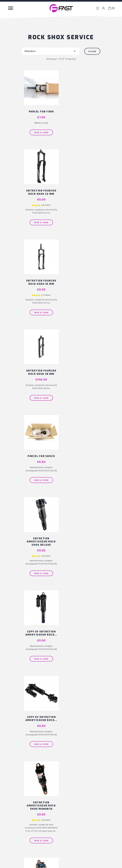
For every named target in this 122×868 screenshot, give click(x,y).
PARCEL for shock (40, 284)
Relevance (51, 51)
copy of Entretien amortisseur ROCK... (40, 376)
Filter (92, 51)
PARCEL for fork (40, 109)
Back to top (60, 541)
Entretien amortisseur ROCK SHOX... (82, 461)
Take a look (40, 130)
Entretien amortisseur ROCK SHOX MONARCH (40, 461)
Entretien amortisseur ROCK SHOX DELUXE (82, 287)
